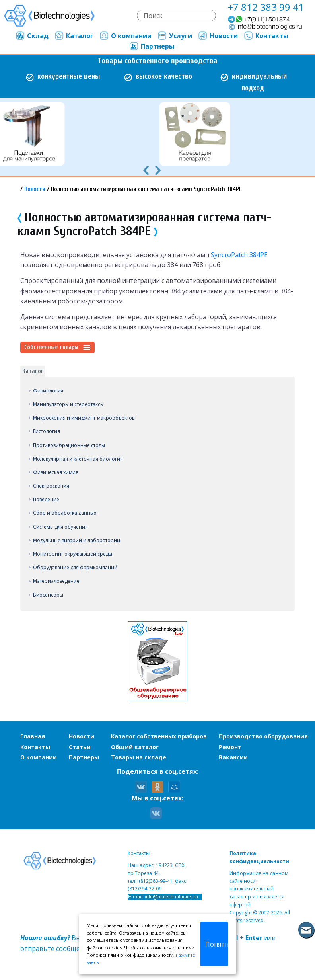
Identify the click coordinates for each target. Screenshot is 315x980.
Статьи (80, 747)
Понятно (217, 944)
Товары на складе (139, 757)
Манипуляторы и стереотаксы (68, 404)
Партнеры (152, 46)
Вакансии (233, 757)
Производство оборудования (263, 736)
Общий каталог (135, 747)
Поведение (46, 499)
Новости (218, 36)
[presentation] (146, 170)
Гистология (47, 431)
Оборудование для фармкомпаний (75, 567)
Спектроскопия (51, 486)
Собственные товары (57, 347)
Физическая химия (56, 472)
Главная (33, 736)
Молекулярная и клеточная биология (78, 459)
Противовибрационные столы (69, 445)
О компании (125, 36)
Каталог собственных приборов (159, 736)
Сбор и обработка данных (65, 513)
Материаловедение (56, 581)
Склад (32, 36)
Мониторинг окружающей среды (73, 554)
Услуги (175, 36)
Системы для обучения (60, 527)
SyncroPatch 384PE (239, 255)
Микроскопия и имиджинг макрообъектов (84, 418)
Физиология (48, 391)
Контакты (266, 36)
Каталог (74, 36)
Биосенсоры (48, 595)
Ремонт (230, 747)
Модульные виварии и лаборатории (77, 540)
